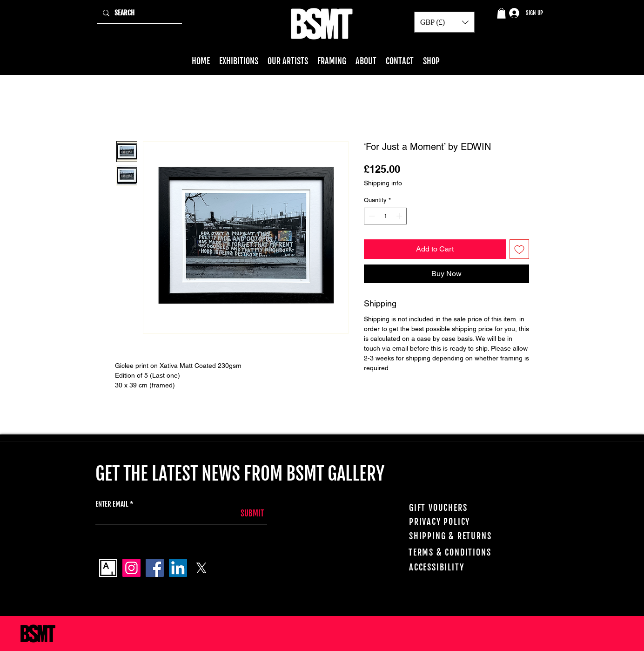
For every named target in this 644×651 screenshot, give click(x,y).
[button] (501, 13)
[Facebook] (155, 568)
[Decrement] (371, 216)
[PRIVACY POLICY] (461, 522)
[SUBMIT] (240, 513)
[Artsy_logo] (108, 568)
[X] (201, 568)
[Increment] (400, 216)
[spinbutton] (386, 216)
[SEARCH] (138, 13)
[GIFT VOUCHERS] (460, 508)
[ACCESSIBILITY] (463, 567)
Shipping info (383, 183)
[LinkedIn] (178, 568)
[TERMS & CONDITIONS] (462, 552)
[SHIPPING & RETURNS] (460, 536)
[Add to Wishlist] (519, 249)
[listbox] (444, 22)
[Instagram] (131, 568)
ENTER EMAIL (112, 504)
